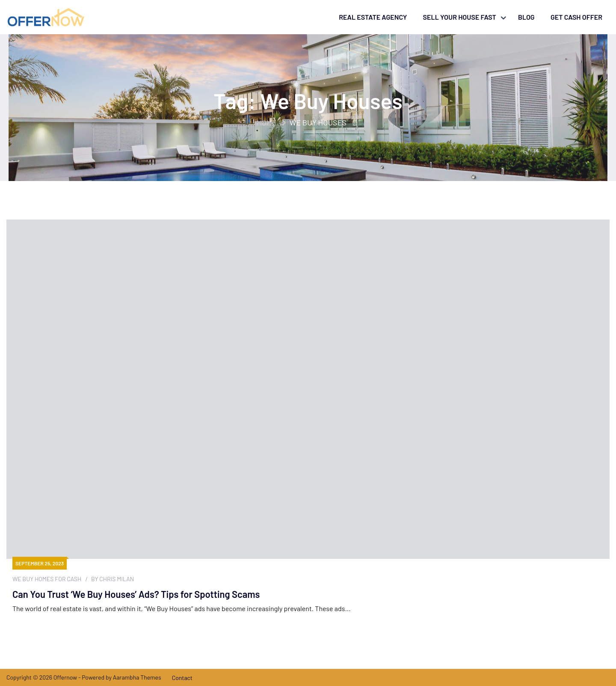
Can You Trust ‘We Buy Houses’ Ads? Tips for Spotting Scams (136, 594)
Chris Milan (117, 579)
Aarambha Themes (137, 677)
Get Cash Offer (576, 17)
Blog (526, 17)
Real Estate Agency (373, 17)
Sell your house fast (460, 17)
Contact (182, 678)
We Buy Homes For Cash (47, 579)
